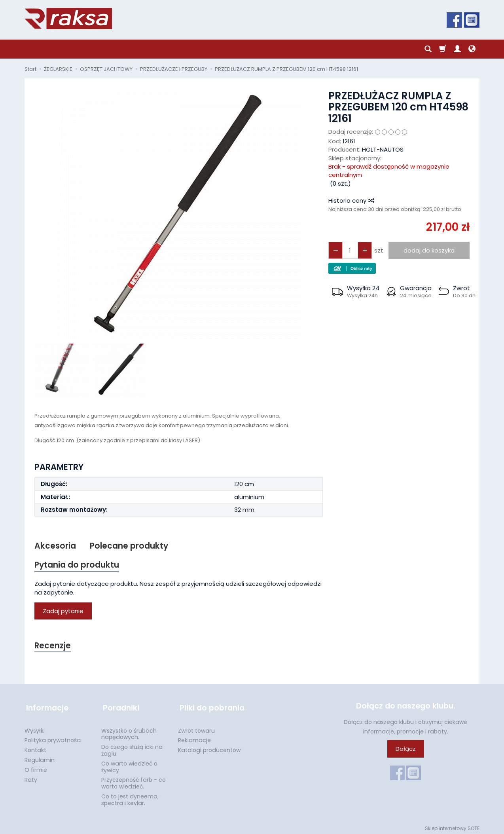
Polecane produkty (129, 546)
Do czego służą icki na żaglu (132, 748)
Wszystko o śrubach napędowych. (129, 732)
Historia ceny (351, 200)
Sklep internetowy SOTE (452, 826)
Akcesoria (55, 546)
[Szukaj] (428, 49)
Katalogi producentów (209, 748)
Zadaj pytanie (63, 612)
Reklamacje (194, 738)
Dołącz (406, 750)
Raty (31, 777)
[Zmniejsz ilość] (364, 250)
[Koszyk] (443, 49)
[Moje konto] (457, 49)
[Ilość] (349, 250)
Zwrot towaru (196, 728)
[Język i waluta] (472, 49)
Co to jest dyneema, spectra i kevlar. (130, 797)
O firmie (36, 768)
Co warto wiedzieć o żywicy (129, 765)
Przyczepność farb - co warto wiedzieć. (134, 781)
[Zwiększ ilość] (335, 250)
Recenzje (53, 647)
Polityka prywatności (53, 738)
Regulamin (40, 758)
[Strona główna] (68, 19)
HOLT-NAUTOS (383, 149)
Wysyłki (35, 728)
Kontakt (35, 748)
